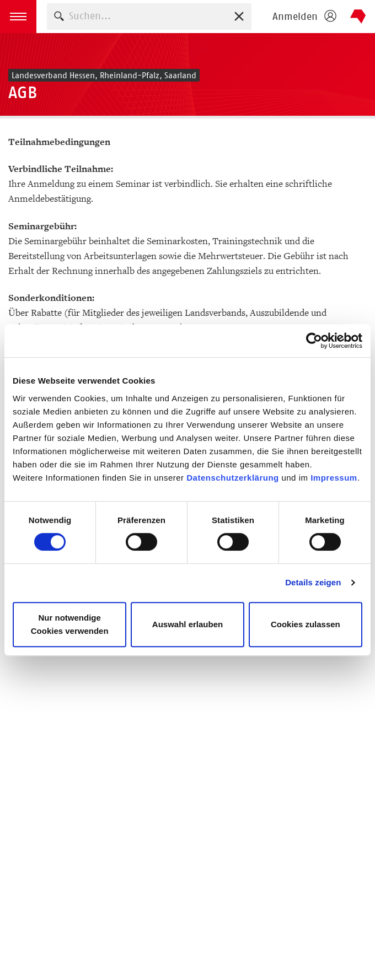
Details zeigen (313, 582)
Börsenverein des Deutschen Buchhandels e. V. (358, 17)
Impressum (334, 478)
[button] (18, 17)
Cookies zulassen (306, 624)
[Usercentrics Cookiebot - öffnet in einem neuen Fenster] (314, 341)
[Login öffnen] (304, 17)
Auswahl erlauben (187, 624)
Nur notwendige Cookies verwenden (70, 624)
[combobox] (149, 16)
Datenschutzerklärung (233, 478)
